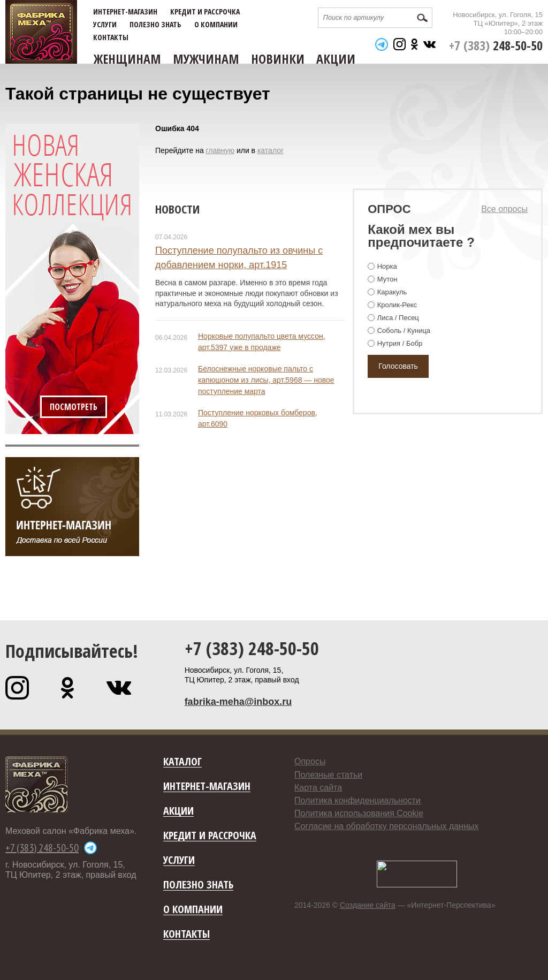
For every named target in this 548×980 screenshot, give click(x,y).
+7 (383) (496, 45)
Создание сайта (368, 905)
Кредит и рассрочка (205, 12)
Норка (387, 266)
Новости (177, 209)
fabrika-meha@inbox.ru (238, 702)
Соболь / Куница (404, 331)
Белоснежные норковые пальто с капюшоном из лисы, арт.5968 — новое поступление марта (266, 380)
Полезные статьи (328, 775)
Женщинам (127, 59)
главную (220, 150)
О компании (216, 25)
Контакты (111, 37)
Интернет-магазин (125, 12)
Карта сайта (318, 788)
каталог (271, 150)
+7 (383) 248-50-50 (252, 648)
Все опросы (504, 209)
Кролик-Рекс (397, 305)
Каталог (182, 762)
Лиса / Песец (398, 318)
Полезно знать (155, 25)
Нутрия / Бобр (400, 343)
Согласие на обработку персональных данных (386, 826)
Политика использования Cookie (359, 813)
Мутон (387, 279)
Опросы (310, 761)
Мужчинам (206, 59)
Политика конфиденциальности (357, 800)
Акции (336, 59)
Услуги (105, 25)
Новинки (278, 59)
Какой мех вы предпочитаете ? (421, 236)
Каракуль (392, 292)
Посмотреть (74, 407)
